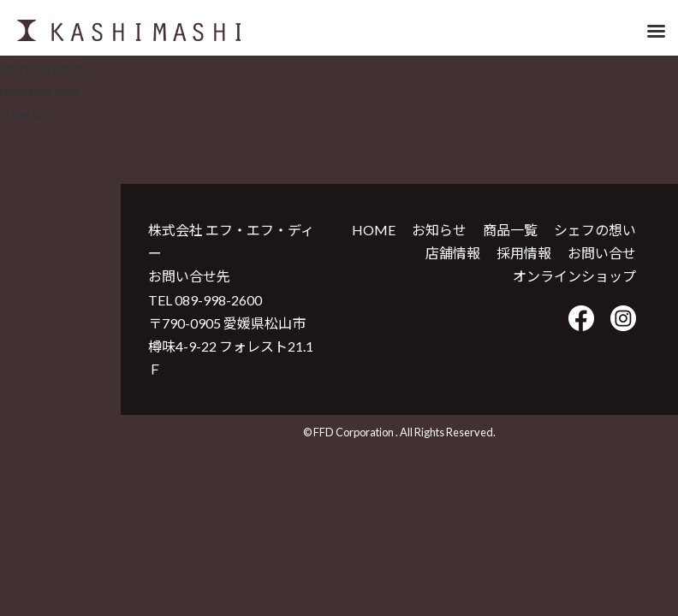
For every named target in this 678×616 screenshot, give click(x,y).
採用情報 (524, 253)
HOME (374, 230)
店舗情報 (453, 253)
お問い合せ (602, 253)
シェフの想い (595, 230)
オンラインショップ (574, 276)
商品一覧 (510, 230)
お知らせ (439, 230)
